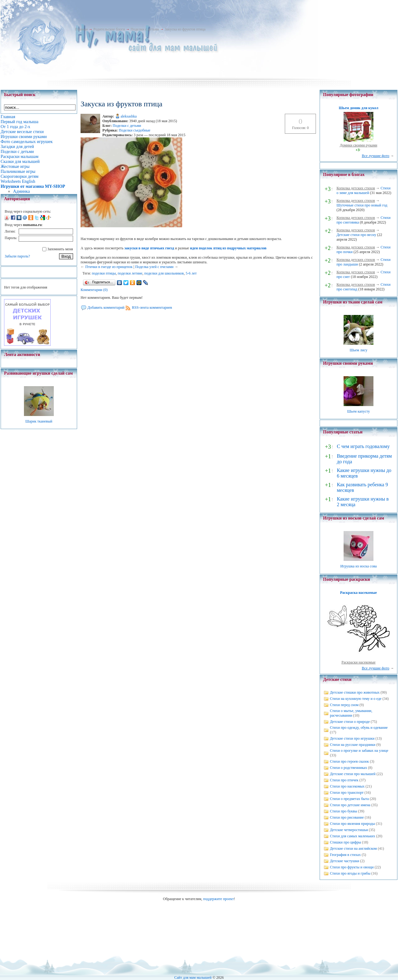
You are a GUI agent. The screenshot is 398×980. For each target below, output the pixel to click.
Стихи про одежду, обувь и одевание (359, 728)
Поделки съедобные (135, 130)
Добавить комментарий (106, 307)
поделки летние (130, 273)
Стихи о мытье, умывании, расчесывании (351, 713)
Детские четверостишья (349, 830)
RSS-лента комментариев (152, 307)
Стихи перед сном (344, 705)
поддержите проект (218, 899)
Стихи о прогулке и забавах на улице (359, 751)
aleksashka (129, 116)
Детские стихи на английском (353, 848)
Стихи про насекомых (347, 786)
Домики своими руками (359, 145)
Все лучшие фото (375, 156)
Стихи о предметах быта (349, 799)
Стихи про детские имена (350, 805)
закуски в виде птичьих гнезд (149, 248)
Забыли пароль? (17, 256)
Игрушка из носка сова (359, 566)
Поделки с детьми (145, 29)
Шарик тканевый (39, 421)
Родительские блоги (109, 29)
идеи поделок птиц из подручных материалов (228, 248)
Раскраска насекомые (359, 593)
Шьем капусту (358, 411)
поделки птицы (104, 273)
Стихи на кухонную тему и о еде (356, 699)
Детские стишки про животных (355, 692)
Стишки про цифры (345, 842)
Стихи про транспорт (347, 793)
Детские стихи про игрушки (352, 738)
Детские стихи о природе (350, 722)
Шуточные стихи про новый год (362, 205)
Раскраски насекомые (359, 662)
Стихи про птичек (344, 780)
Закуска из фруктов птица (185, 29)
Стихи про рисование (347, 817)
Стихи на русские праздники (353, 745)
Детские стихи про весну (356, 235)
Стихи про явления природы (352, 824)
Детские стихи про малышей (353, 774)
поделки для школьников (164, 273)
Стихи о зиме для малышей (363, 190)
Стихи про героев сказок (349, 761)
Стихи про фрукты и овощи (352, 867)
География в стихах (345, 855)
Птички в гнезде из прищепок (109, 267)
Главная (81, 29)
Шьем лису (358, 350)
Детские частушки (345, 861)
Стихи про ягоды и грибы (350, 873)
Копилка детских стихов (356, 188)
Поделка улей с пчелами (154, 267)
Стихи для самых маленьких (352, 836)
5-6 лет (191, 273)
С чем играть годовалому (363, 446)
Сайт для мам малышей (193, 978)
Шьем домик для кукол (358, 108)
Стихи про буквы (344, 811)
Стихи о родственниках (348, 768)
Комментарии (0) (94, 290)
